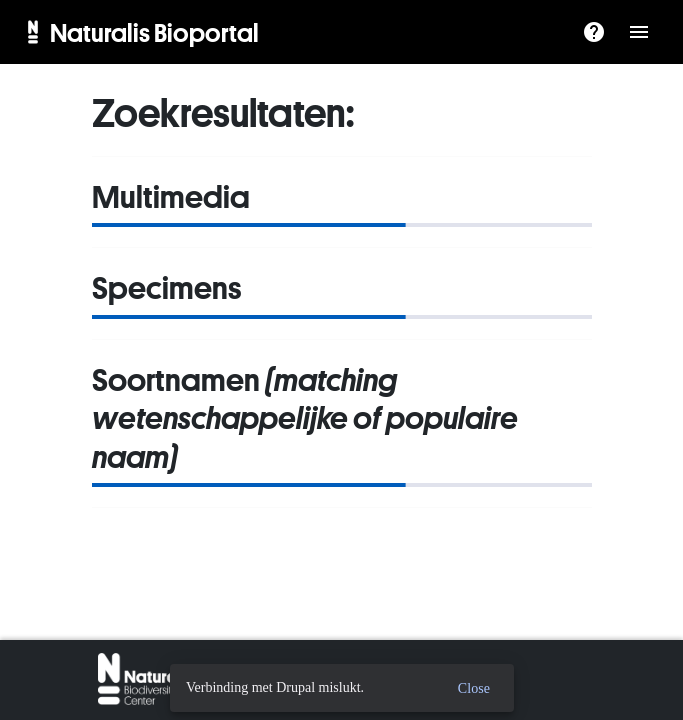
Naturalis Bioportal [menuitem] (154, 32)
